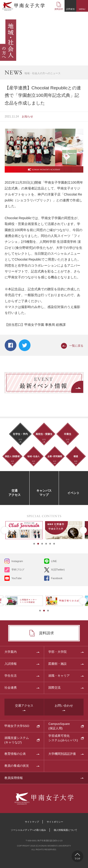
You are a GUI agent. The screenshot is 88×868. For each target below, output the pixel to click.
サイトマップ (32, 822)
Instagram (17, 561)
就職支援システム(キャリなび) (17, 740)
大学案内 (11, 652)
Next (83, 530)
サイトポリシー (55, 822)
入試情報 (11, 664)
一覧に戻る (76, 346)
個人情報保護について (65, 830)
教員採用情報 (14, 778)
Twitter (25, 345)
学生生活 (11, 676)
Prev (5, 530)
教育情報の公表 (15, 754)
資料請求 (59, 9)
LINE (54, 561)
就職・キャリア (59, 676)
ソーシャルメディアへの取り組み (28, 830)
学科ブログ (18, 570)
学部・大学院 (57, 652)
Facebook (11, 345)
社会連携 (11, 688)
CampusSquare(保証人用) (59, 726)
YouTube (17, 578)
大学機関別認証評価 (62, 754)
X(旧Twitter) (58, 570)
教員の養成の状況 (17, 766)
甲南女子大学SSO (17, 726)
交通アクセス (24, 706)
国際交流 (54, 688)
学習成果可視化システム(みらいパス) (63, 738)
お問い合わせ (64, 706)
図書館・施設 (57, 664)
